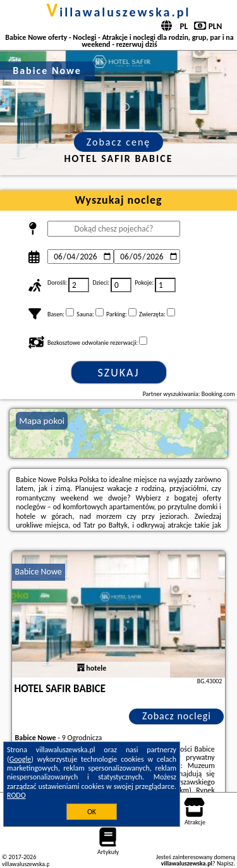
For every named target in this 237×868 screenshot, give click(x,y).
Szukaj (119, 373)
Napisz (225, 863)
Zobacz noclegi (177, 716)
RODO (16, 795)
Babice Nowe (39, 572)
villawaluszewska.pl (119, 12)
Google (21, 759)
